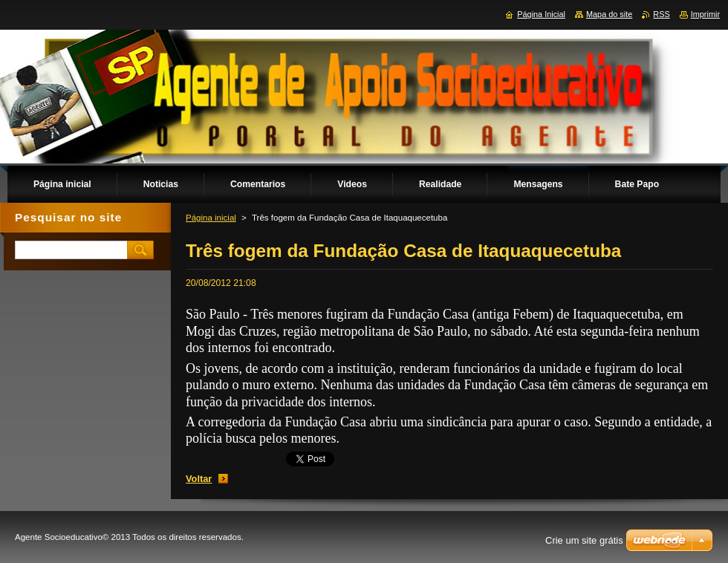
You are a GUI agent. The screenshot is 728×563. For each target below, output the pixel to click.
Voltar (199, 479)
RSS (661, 14)
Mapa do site (609, 14)
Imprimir (705, 14)
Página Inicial (541, 14)
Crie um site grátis (584, 540)
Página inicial (211, 218)
